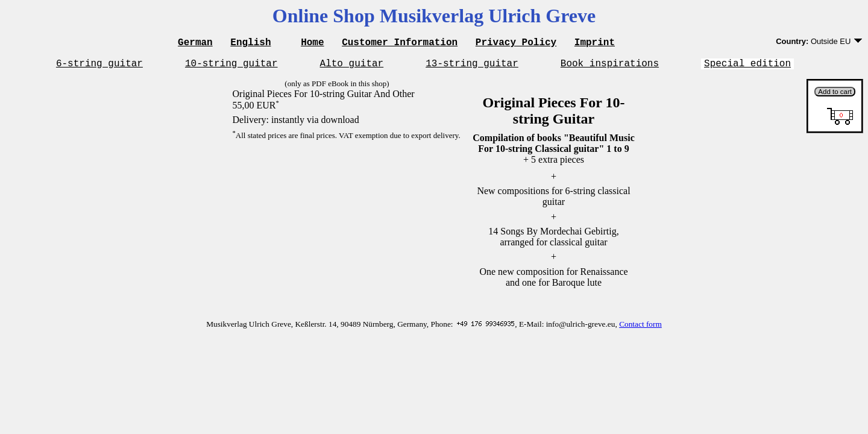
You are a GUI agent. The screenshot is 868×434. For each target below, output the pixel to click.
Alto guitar (352, 66)
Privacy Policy (516, 43)
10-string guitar (231, 66)
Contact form (640, 328)
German (195, 43)
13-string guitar (472, 66)
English (250, 43)
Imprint (595, 43)
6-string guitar (99, 66)
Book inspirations (610, 66)
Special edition (747, 66)
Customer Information (400, 43)
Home (312, 43)
